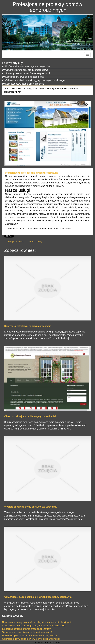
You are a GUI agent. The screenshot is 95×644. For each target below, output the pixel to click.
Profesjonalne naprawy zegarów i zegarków (28, 66)
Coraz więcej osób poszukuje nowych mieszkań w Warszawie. (38, 597)
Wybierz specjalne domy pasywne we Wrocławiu (31, 507)
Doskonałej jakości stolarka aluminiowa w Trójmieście (29, 636)
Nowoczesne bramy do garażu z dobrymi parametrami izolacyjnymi (36, 622)
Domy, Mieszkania (35, 89)
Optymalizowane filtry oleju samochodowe (27, 70)
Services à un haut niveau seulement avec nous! (27, 632)
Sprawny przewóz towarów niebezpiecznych (28, 73)
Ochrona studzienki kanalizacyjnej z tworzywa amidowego (35, 80)
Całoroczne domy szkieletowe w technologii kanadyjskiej (31, 639)
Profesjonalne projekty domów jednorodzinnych (31, 173)
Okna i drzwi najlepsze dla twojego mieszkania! (30, 416)
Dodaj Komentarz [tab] (16, 242)
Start (7, 89)
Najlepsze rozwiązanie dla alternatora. (25, 84)
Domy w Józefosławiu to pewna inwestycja (28, 326)
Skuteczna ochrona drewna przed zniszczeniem (27, 629)
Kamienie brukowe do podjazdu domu (25, 77)
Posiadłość (17, 89)
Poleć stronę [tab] (36, 242)
